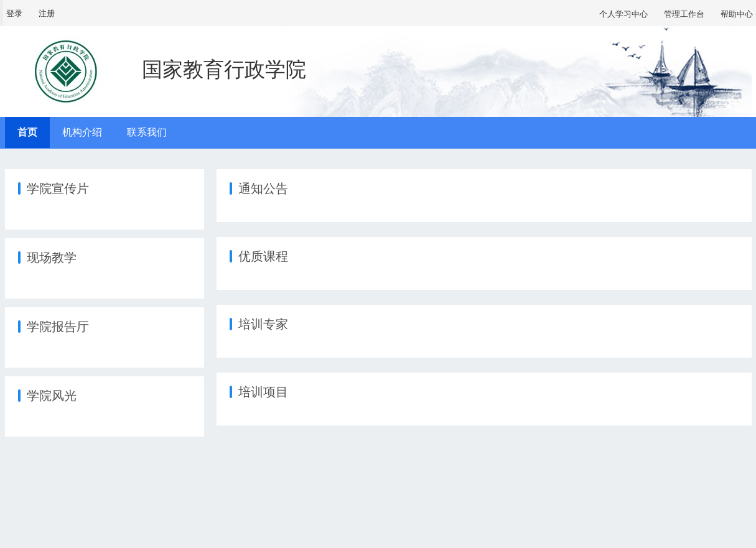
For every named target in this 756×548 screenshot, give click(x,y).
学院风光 (52, 396)
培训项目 (263, 392)
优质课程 (263, 256)
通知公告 (263, 188)
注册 (47, 13)
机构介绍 (82, 132)
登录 (14, 13)
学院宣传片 (58, 188)
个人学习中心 (623, 14)
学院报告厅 (58, 327)
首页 (27, 132)
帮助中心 (737, 14)
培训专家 (263, 324)
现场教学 (52, 258)
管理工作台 (684, 14)
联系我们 (147, 132)
